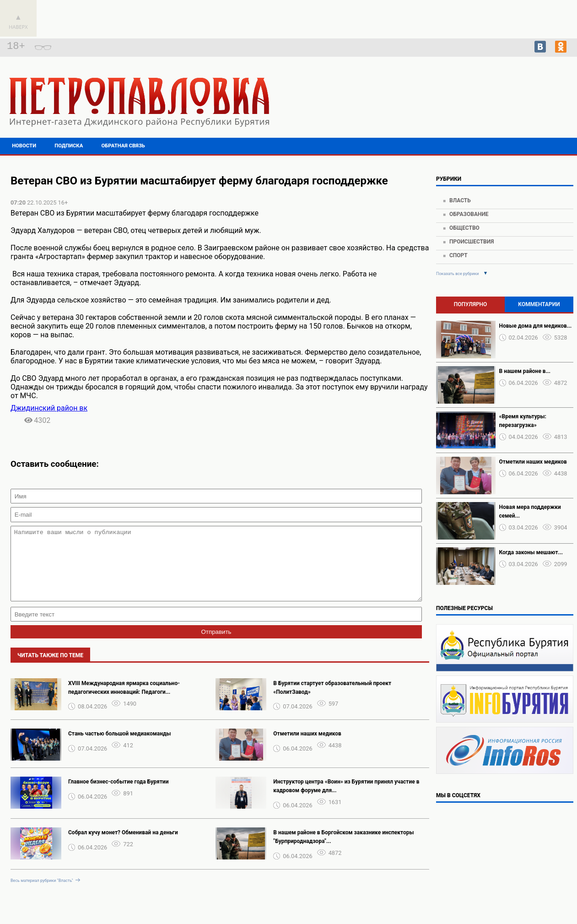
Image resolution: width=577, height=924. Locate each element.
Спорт (458, 255)
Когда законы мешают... (531, 552)
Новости (24, 146)
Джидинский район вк (49, 408)
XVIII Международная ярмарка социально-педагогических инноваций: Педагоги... (124, 701)
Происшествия (472, 242)
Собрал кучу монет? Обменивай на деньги (123, 846)
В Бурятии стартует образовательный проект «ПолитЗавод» (332, 701)
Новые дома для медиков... (536, 326)
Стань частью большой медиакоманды (120, 747)
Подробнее (508, 105)
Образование (469, 214)
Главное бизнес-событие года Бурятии (118, 795)
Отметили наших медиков (307, 747)
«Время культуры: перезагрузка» (523, 421)
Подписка (69, 146)
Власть (460, 200)
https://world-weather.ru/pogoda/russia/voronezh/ (509, 113)
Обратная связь (123, 146)
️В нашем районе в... (525, 371)
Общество (464, 228)
